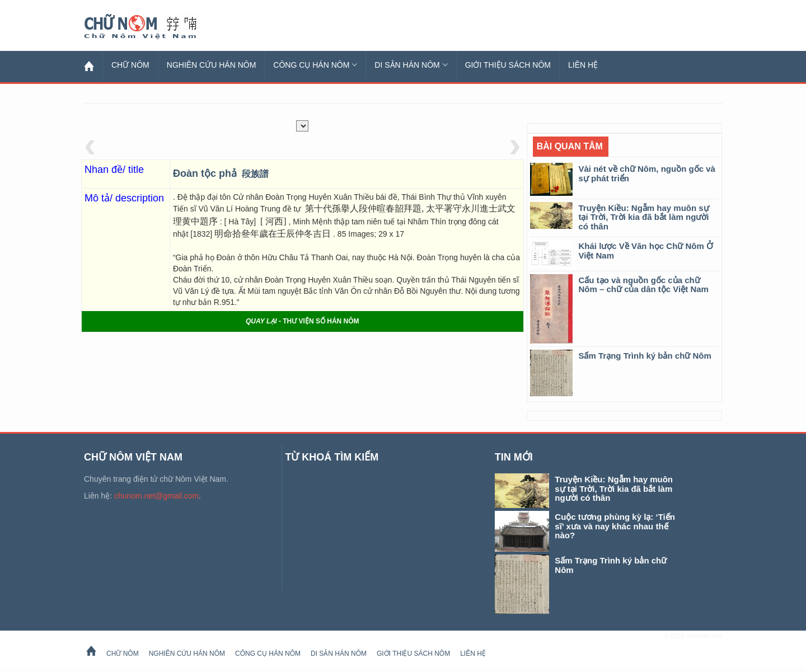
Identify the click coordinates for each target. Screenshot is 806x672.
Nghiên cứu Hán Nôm (212, 65)
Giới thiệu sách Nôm (508, 65)
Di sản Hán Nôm (411, 65)
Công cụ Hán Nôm (315, 65)
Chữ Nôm (154, 27)
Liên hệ (583, 65)
